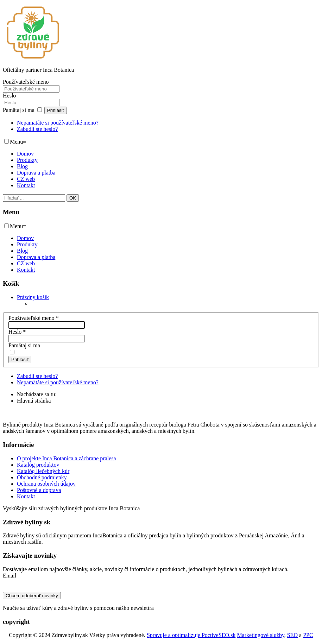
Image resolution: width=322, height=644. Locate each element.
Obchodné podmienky (42, 477)
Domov (25, 154)
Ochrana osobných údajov (46, 484)
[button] (33, 297)
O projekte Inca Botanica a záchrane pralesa (67, 458)
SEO (292, 635)
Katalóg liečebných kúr (43, 471)
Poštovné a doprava (39, 490)
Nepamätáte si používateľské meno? (58, 123)
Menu (18, 142)
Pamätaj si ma (19, 110)
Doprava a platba (36, 173)
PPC (308, 635)
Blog (22, 166)
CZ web (26, 179)
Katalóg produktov (38, 465)
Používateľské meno (26, 82)
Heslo (9, 96)
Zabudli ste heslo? (37, 129)
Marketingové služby (260, 635)
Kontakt (26, 185)
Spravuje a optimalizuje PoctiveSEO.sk (191, 635)
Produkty (27, 160)
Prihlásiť (56, 110)
